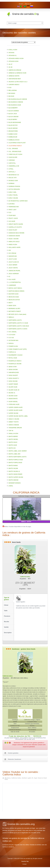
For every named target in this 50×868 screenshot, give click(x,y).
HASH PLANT (13, 230)
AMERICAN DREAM (15, 70)
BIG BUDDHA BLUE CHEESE (18, 99)
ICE (10, 250)
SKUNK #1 (12, 393)
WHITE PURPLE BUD (15, 463)
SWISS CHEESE (14, 425)
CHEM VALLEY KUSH (15, 154)
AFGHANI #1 (12, 55)
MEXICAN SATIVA (14, 300)
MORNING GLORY (14, 308)
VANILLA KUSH (13, 433)
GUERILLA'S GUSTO (15, 227)
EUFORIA (12, 204)
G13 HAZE (12, 221)
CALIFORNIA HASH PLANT (17, 143)
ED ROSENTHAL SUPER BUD (18, 201)
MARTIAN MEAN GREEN (16, 291)
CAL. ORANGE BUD (15, 151)
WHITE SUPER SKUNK (16, 477)
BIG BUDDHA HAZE (15, 105)
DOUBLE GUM (13, 181)
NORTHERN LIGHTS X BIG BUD (19, 326)
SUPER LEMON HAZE (15, 407)
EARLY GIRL (12, 192)
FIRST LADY (12, 210)
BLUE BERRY (13, 119)
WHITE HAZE (13, 445)
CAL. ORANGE (13, 149)
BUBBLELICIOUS (14, 140)
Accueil (21, 4)
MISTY (11, 303)
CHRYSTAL (12, 163)
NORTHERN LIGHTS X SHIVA (18, 329)
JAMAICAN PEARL (14, 271)
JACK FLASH (13, 259)
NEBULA (11, 317)
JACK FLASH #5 (14, 262)
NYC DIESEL (13, 332)
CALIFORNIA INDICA (15, 146)
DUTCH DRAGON (14, 189)
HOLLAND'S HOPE (14, 247)
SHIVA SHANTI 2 (14, 378)
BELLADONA (13, 90)
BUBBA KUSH (13, 134)
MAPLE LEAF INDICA (15, 288)
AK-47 (10, 64)
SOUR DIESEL (13, 402)
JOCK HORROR (14, 274)
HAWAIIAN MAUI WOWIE (16, 233)
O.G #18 (11, 338)
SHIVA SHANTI (13, 375)
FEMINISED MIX (14, 207)
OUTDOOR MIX (13, 340)
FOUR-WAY (12, 215)
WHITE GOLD (13, 442)
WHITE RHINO (13, 466)
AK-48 (10, 67)
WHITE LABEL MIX (14, 454)
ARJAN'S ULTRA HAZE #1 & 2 (18, 82)
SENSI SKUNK (13, 370)
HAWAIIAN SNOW (14, 236)
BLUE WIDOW (13, 128)
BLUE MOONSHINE (15, 122)
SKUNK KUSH (13, 396)
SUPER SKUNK (13, 413)
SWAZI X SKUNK (14, 419)
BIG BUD (11, 96)
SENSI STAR (12, 367)
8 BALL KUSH (13, 50)
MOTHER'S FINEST (15, 311)
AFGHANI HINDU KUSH (16, 58)
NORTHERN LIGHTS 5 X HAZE (18, 323)
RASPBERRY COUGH (15, 355)
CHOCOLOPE (13, 157)
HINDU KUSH (13, 245)
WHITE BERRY (13, 436)
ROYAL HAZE (13, 358)
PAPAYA (11, 343)
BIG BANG (12, 93)
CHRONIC (12, 160)
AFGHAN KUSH (13, 61)
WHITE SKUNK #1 (14, 471)
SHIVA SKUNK (13, 381)
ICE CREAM (12, 253)
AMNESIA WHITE (14, 76)
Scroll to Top (25, 861)
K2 (9, 276)
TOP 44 (11, 431)
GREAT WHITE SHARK (16, 224)
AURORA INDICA (14, 85)
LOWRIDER (12, 285)
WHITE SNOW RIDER (15, 474)
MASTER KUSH (13, 294)
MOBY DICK (12, 306)
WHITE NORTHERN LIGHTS (17, 457)
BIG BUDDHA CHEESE (16, 102)
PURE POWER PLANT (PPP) (18, 349)
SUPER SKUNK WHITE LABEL (18, 416)
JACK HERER (13, 265)
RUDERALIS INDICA (15, 361)
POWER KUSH (13, 346)
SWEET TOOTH (13, 422)
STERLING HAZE (14, 404)
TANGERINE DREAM (15, 428)
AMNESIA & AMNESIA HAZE (17, 73)
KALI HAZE (12, 279)
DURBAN (11, 183)
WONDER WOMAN (14, 483)
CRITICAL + (12, 172)
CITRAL (11, 169)
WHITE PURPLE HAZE (16, 460)
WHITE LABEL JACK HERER (17, 451)
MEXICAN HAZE (14, 297)
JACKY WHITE (13, 268)
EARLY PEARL (13, 195)
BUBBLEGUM (13, 137)
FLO (10, 212)
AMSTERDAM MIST (15, 79)
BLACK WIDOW (13, 117)
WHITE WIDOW (13, 480)
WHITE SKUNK (13, 468)
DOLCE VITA (12, 178)
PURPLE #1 (12, 352)
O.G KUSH (12, 335)
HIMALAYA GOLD (14, 242)
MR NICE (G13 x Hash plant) (17, 314)
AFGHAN (11, 53)
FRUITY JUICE (13, 218)
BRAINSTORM (13, 131)
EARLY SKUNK (13, 198)
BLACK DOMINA (14, 111)
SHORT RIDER (13, 384)
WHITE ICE (12, 448)
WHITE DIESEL (13, 439)
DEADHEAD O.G (14, 175)
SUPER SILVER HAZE (15, 410)
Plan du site (28, 4)
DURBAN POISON (14, 186)
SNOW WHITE (13, 399)
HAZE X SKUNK (13, 239)
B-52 (10, 87)
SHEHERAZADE (14, 372)
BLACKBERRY (13, 108)
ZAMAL (11, 486)
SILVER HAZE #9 (14, 390)
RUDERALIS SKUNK (15, 364)
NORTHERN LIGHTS (15, 320)
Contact (25, 864)
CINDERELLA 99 (14, 166)
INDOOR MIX (13, 256)
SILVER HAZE (13, 387)
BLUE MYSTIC (13, 125)
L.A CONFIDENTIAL (15, 282)
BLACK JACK (13, 114)
